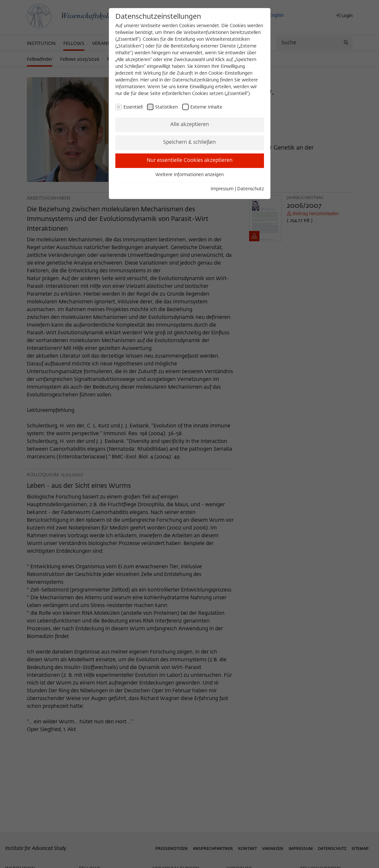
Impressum (222, 189)
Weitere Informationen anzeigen (190, 175)
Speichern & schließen (190, 142)
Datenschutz (251, 189)
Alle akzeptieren (190, 125)
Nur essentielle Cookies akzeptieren (190, 161)
